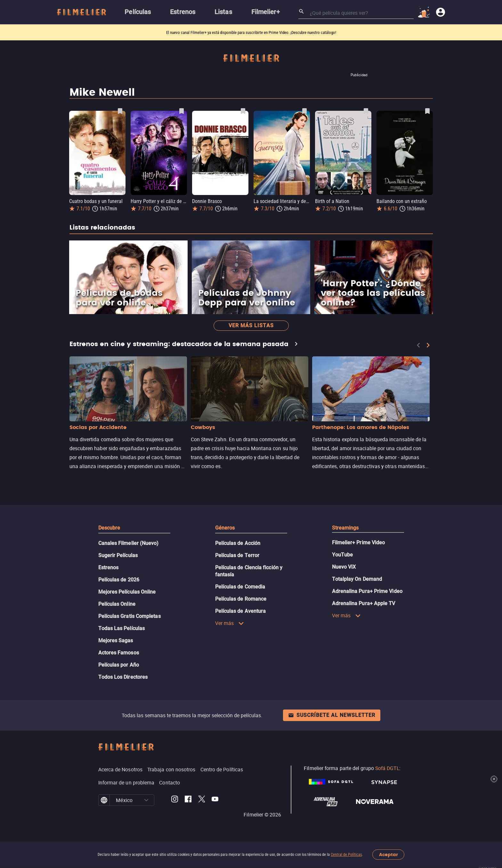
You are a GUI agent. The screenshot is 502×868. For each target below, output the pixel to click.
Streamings (345, 528)
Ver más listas (251, 325)
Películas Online (117, 604)
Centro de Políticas (222, 769)
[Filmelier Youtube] (215, 800)
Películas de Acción (238, 543)
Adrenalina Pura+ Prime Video (367, 591)
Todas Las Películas (122, 628)
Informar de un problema (126, 783)
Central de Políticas (346, 855)
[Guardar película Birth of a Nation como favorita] (366, 111)
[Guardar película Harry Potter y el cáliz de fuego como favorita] (182, 111)
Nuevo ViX (344, 567)
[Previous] (418, 345)
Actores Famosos (119, 653)
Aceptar (389, 855)
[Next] (428, 345)
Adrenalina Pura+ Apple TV (364, 603)
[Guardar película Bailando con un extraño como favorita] (427, 111)
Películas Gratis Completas (130, 616)
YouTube (343, 555)
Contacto (170, 783)
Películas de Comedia (240, 587)
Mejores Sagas (116, 641)
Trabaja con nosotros (171, 769)
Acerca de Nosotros (120, 769)
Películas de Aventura (241, 611)
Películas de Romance (241, 599)
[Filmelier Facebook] (188, 800)
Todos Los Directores (123, 677)
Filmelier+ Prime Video (359, 543)
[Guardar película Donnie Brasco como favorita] (243, 111)
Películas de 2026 (119, 580)
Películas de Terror (237, 555)
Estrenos (109, 568)
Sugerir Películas (118, 555)
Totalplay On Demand (357, 579)
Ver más (230, 623)
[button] (146, 800)
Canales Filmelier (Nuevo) (129, 543)
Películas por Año (119, 665)
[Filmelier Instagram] (175, 800)
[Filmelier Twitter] (202, 800)
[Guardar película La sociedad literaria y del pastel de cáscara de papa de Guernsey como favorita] (304, 111)
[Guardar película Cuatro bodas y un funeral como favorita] (120, 111)
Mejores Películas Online (127, 592)
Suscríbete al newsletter (332, 715)
